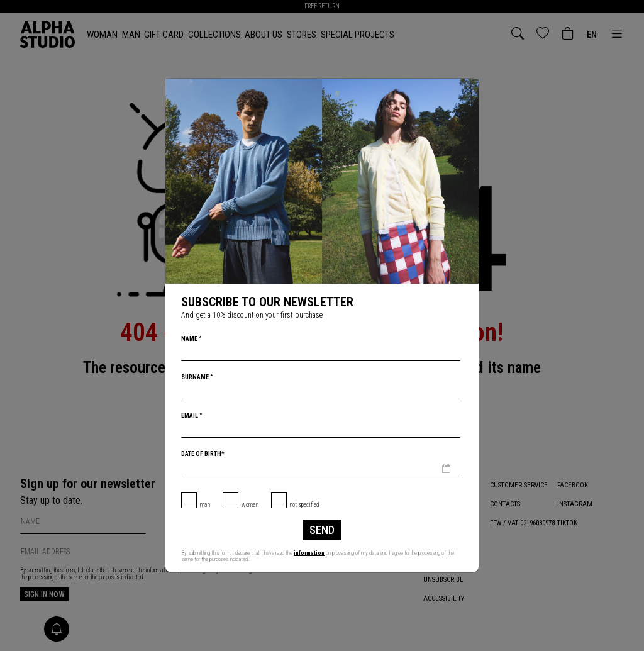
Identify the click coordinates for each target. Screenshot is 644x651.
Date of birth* (203, 454)
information (309, 553)
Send (322, 530)
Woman (250, 505)
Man (205, 505)
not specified (305, 505)
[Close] (468, 89)
